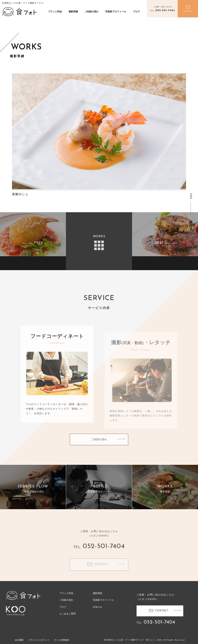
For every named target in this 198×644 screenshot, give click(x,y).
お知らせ (97, 607)
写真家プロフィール (116, 12)
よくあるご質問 (67, 614)
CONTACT (162, 611)
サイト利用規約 (62, 640)
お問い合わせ (188, 9)
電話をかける (162, 9)
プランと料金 (55, 12)
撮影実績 (73, 12)
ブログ (136, 12)
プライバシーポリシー (39, 640)
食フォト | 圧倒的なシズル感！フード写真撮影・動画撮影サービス (19, 12)
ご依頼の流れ (91, 12)
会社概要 (19, 640)
